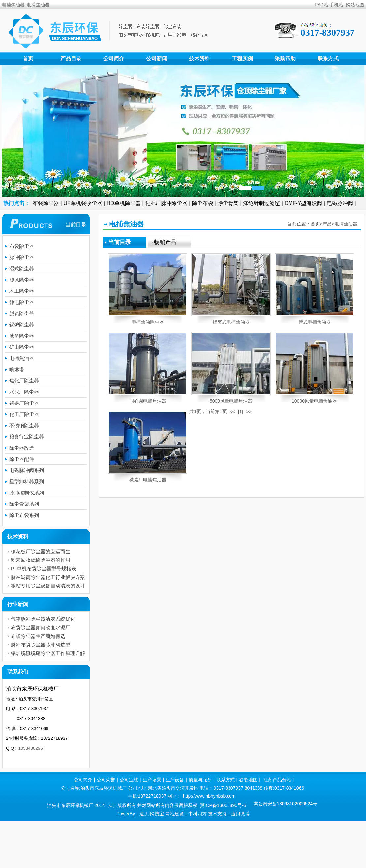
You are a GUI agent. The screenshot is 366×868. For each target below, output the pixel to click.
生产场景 (152, 780)
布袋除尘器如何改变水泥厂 (41, 628)
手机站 (336, 5)
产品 (327, 224)
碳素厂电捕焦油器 (148, 480)
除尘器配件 (22, 459)
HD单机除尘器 (124, 203)
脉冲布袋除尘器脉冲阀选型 (41, 645)
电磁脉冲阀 (340, 203)
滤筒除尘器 (22, 336)
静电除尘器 (22, 302)
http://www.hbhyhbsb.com (209, 796)
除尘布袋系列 (24, 515)
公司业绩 (129, 780)
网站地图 (355, 5)
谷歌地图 (248, 780)
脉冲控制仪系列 (27, 493)
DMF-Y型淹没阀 (304, 203)
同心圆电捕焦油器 (148, 401)
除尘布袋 (202, 203)
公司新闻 (157, 59)
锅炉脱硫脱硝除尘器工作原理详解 (48, 653)
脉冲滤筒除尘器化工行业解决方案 (48, 577)
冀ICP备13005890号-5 (223, 805)
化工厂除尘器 (24, 414)
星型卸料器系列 (27, 481)
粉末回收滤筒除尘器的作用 (41, 560)
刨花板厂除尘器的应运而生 (41, 551)
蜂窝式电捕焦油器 (231, 322)
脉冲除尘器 (22, 257)
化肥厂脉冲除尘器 (166, 203)
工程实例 (242, 59)
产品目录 (71, 59)
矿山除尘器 (22, 347)
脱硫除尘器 (22, 313)
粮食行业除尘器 (27, 437)
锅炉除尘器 (22, 325)
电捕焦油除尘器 (148, 322)
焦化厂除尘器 (24, 381)
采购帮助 (285, 59)
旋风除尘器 (22, 280)
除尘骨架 (228, 203)
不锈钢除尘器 (24, 425)
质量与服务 (200, 780)
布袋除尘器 (46, 203)
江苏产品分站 (277, 780)
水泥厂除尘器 (24, 392)
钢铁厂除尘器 (24, 403)
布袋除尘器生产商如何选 (38, 636)
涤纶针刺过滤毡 (261, 203)
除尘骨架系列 (24, 504)
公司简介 (114, 59)
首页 (28, 59)
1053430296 (30, 748)
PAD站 (321, 5)
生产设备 (175, 780)
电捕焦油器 (346, 224)
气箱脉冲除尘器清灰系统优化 (43, 619)
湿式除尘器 (22, 269)
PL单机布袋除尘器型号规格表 (44, 569)
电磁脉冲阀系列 (27, 470)
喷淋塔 (17, 369)
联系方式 (328, 59)
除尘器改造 (22, 448)
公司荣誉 (106, 780)
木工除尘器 (22, 291)
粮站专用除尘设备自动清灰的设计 (48, 586)
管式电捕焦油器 (315, 322)
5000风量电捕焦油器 (231, 401)
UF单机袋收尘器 (83, 203)
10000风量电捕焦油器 (314, 401)
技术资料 (199, 59)
